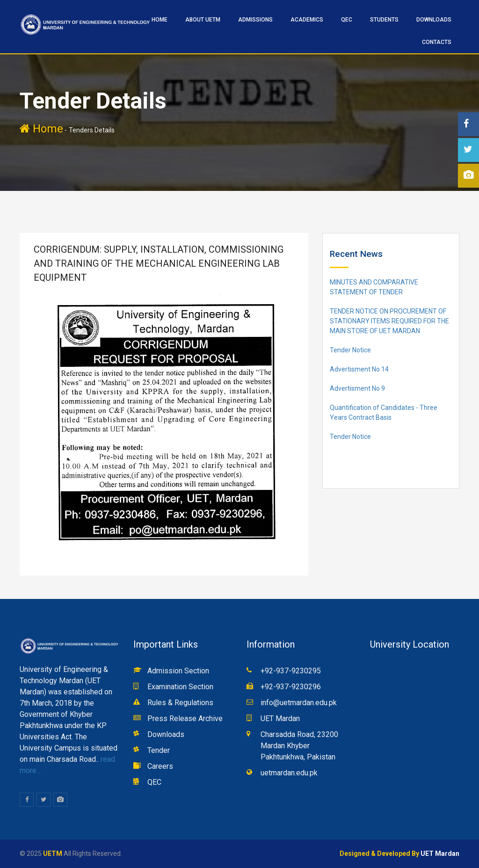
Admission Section (178, 671)
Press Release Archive (185, 718)
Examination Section (180, 687)
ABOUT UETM (203, 20)
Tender (159, 750)
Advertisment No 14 (359, 369)
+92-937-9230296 (291, 687)
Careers (160, 766)
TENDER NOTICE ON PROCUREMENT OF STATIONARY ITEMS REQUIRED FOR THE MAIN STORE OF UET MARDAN (389, 321)
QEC (347, 20)
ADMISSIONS (255, 20)
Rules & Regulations (180, 703)
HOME (160, 20)
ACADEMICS (307, 20)
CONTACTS (437, 42)
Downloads (434, 20)
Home (41, 129)
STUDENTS (384, 20)
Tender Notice (350, 350)
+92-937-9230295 (291, 671)
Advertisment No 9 (357, 388)
